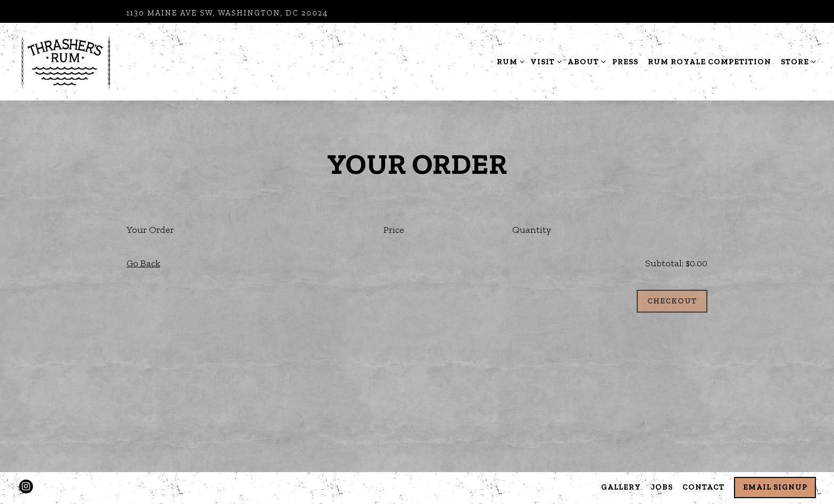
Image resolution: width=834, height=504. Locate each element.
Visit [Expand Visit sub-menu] (544, 61)
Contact (703, 487)
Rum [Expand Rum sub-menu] (509, 61)
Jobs (662, 487)
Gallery (621, 487)
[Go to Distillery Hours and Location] (227, 13)
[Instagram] (26, 486)
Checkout (672, 301)
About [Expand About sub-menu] (585, 61)
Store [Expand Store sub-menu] (797, 61)
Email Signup (775, 487)
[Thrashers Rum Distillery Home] (66, 61)
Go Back (143, 263)
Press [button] (625, 62)
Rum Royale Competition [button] (710, 62)
